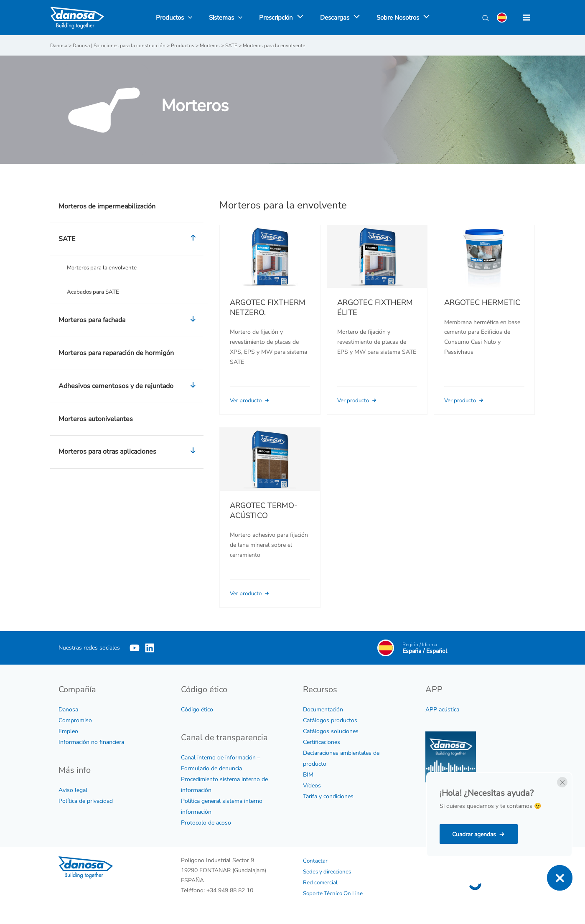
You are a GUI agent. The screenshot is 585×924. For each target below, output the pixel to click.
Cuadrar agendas (474, 834)
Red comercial (321, 882)
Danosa (68, 709)
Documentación (323, 709)
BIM (308, 774)
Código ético (197, 709)
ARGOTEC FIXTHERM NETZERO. (268, 307)
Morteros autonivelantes (96, 419)
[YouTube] (135, 647)
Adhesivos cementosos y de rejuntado (129, 387)
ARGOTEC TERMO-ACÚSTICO (264, 522)
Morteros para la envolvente (103, 268)
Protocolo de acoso (206, 822)
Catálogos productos (330, 720)
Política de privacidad (86, 801)
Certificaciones (322, 742)
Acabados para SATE (94, 292)
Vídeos (312, 785)
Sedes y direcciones (328, 871)
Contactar (315, 860)
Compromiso (75, 720)
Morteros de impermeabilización (107, 206)
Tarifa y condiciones (328, 796)
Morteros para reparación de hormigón (116, 354)
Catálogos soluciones (331, 731)
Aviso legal (73, 790)
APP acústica (442, 709)
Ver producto (252, 400)
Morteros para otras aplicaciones (129, 453)
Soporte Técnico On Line (335, 893)
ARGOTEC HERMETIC (482, 302)
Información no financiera (91, 742)
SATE (129, 239)
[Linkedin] (162, 647)
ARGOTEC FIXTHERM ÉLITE (375, 307)
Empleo (68, 731)
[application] (298, 18)
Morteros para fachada (129, 321)
